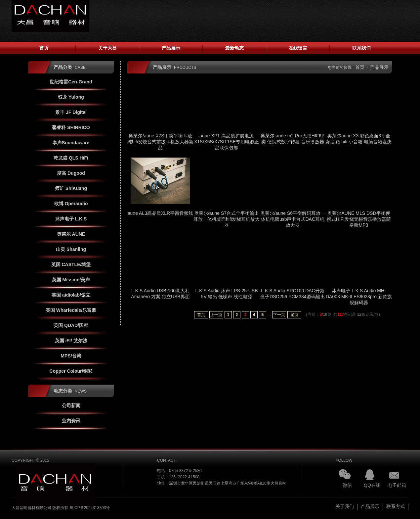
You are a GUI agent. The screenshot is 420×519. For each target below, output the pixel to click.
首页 (44, 48)
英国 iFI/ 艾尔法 (71, 341)
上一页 (216, 315)
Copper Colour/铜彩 (71, 371)
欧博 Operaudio (71, 204)
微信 (347, 485)
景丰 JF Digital (71, 112)
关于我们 (345, 506)
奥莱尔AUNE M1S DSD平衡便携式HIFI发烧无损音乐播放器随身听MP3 (359, 219)
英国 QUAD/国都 (71, 325)
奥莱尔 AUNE (71, 234)
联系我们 (361, 48)
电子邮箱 (397, 485)
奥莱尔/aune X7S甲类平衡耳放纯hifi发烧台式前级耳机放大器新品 (160, 142)
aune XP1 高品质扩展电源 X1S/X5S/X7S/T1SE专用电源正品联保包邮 (227, 142)
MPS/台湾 (71, 356)
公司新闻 (71, 405)
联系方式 (396, 506)
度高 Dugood (71, 173)
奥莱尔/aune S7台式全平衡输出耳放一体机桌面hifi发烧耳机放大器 (227, 219)
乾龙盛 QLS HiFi (71, 158)
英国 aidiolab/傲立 (71, 295)
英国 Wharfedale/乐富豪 (71, 310)
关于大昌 (107, 48)
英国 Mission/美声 (71, 280)
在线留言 (298, 48)
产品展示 (171, 48)
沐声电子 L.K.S (71, 219)
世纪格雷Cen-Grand (71, 82)
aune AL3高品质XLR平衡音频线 (160, 213)
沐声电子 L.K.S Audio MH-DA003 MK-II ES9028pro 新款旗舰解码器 (359, 297)
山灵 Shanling (71, 249)
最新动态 (234, 48)
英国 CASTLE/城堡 (71, 264)
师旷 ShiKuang (71, 188)
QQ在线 (372, 485)
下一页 (279, 315)
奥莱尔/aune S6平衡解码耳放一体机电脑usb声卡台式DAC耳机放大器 (293, 219)
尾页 (294, 315)
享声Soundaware (71, 143)
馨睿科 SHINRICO (71, 127)
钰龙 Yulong (71, 97)
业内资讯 (71, 421)
